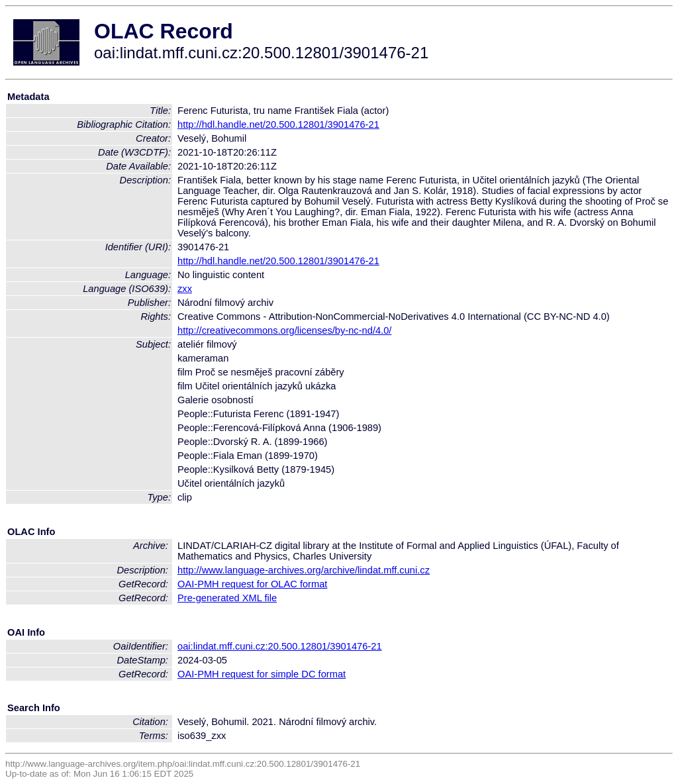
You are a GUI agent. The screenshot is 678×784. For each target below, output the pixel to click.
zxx (185, 289)
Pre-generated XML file (227, 598)
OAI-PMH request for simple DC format (262, 674)
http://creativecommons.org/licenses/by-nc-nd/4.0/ (284, 330)
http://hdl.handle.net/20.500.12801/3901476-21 (278, 124)
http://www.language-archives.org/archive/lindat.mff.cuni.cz (304, 570)
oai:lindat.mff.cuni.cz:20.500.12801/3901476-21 (280, 646)
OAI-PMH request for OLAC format (252, 584)
